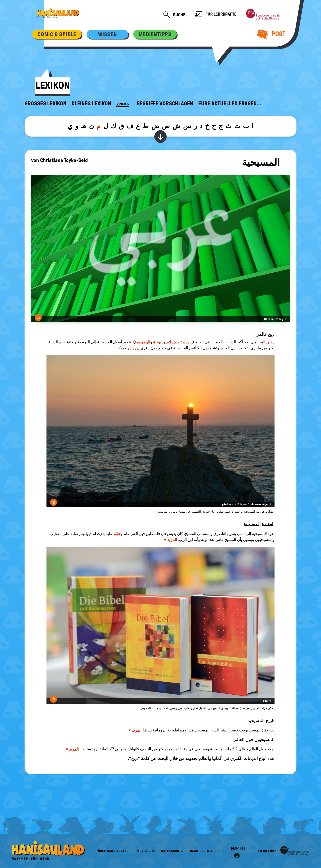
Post (271, 34)
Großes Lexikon (45, 104)
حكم (117, 534)
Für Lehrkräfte (216, 15)
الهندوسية (142, 342)
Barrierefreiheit (205, 851)
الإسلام (172, 342)
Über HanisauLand (113, 851)
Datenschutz (172, 851)
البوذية (158, 342)
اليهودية (186, 342)
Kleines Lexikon (91, 104)
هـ (84, 126)
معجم (123, 104)
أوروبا (135, 348)
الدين (270, 342)
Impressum (145, 851)
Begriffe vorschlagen (165, 104)
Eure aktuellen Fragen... (230, 104)
